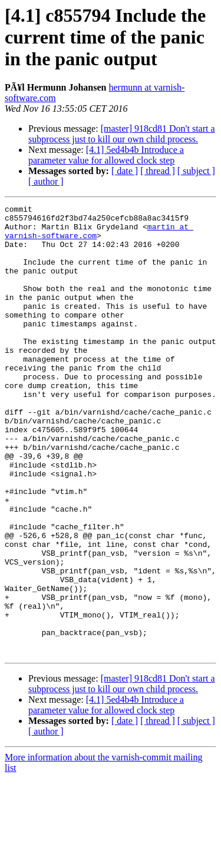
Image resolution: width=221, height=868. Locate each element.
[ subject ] (196, 171)
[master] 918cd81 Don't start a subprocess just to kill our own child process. (122, 134)
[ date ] (125, 171)
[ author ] (46, 181)
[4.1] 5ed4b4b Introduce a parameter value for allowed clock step (106, 155)
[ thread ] (158, 171)
